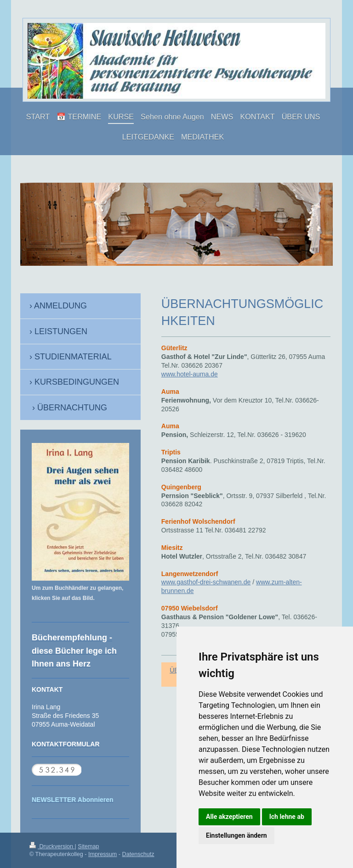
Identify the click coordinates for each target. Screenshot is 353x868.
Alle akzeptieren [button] (229, 817)
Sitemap (88, 846)
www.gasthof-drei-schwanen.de (206, 582)
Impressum (102, 854)
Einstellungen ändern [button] (236, 835)
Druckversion (52, 846)
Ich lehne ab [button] (287, 817)
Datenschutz (138, 854)
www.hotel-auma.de (190, 374)
